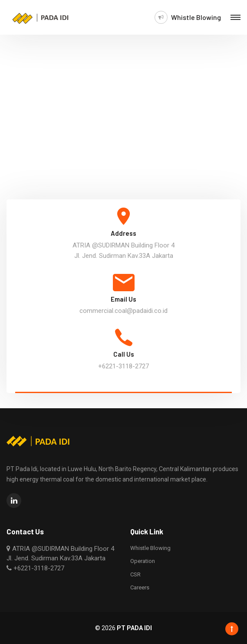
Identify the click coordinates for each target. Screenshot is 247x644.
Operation (143, 561)
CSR (135, 574)
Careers (140, 587)
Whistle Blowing (196, 17)
